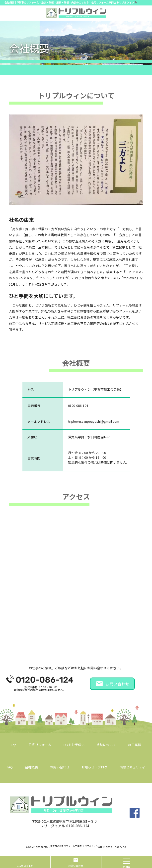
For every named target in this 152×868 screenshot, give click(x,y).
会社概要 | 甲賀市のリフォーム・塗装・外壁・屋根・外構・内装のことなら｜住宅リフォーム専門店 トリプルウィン (69, 2)
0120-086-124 (78, 826)
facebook (135, 813)
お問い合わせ (117, 684)
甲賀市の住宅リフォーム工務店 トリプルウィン (74, 846)
